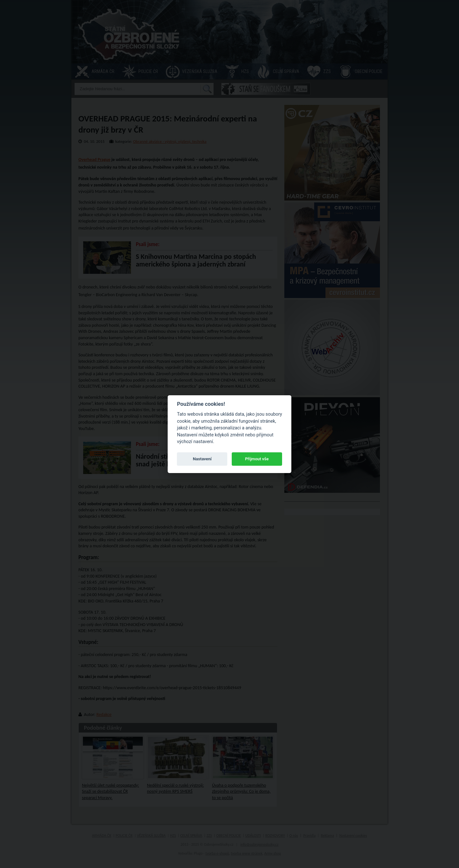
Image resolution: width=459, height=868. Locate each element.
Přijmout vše (257, 459)
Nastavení (202, 459)
